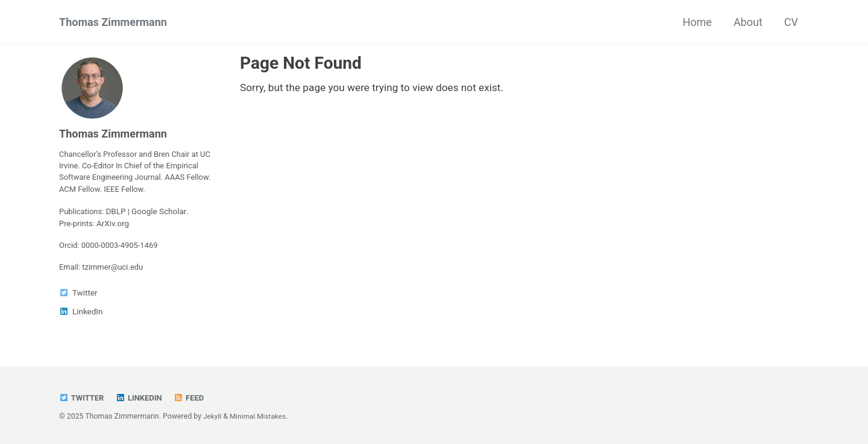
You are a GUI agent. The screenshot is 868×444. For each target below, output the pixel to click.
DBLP (118, 214)
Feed (192, 398)
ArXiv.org (115, 226)
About (748, 22)
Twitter (82, 398)
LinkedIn (141, 398)
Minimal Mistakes (259, 416)
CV (791, 22)
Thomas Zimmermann (113, 22)
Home (697, 22)
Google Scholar (161, 214)
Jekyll (213, 416)
